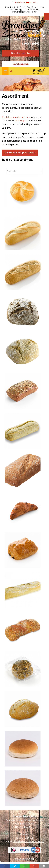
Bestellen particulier (21, 53)
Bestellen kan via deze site (16, 117)
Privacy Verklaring (24, 858)
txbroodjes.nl (21, 121)
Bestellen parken (21, 64)
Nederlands (19, 2)
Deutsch (31, 2)
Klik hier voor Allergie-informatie (20, 153)
